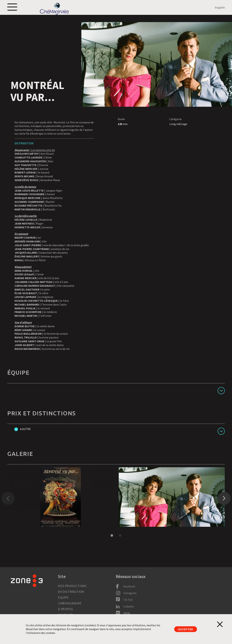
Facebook (129, 586)
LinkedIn (129, 606)
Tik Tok (128, 600)
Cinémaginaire (70, 603)
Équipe (63, 598)
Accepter (186, 629)
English (220, 12)
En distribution (71, 592)
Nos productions (72, 586)
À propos (65, 609)
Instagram (130, 593)
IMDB (127, 613)
